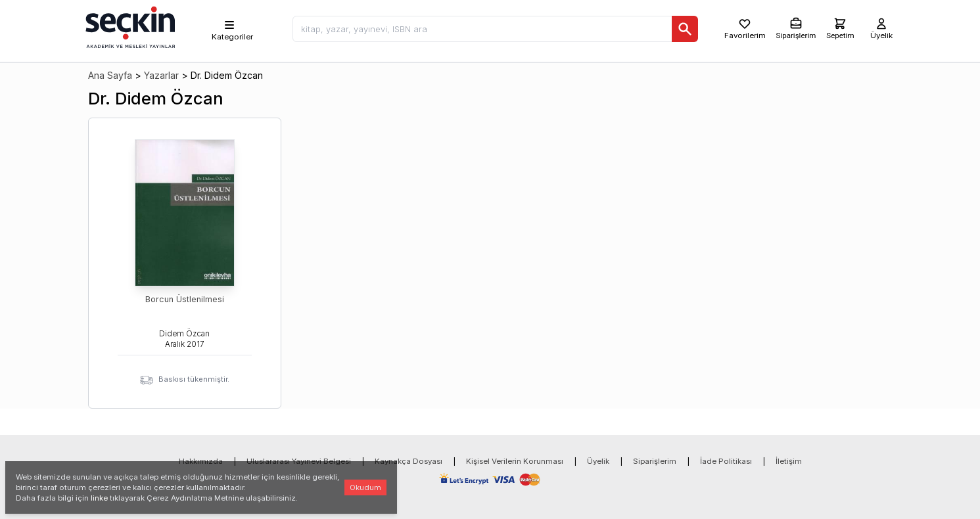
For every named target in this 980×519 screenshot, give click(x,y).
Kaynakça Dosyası (408, 461)
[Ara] (685, 29)
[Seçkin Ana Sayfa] (129, 26)
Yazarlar (161, 75)
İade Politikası (726, 461)
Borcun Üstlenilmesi (185, 299)
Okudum (365, 487)
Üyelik (598, 461)
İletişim (789, 461)
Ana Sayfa (110, 75)
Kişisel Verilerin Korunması (515, 461)
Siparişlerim (655, 461)
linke (99, 498)
